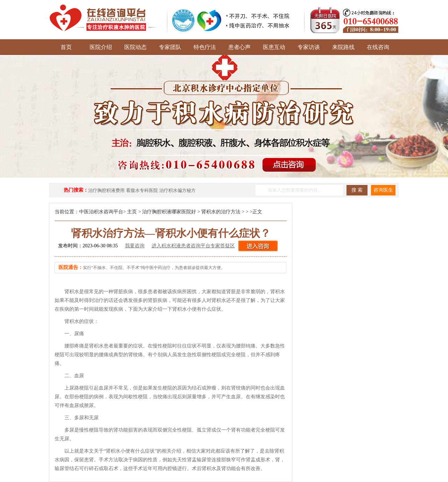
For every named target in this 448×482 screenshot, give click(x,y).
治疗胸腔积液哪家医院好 (169, 212)
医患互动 (274, 47)
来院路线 (343, 47)
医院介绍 (101, 47)
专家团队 (170, 47)
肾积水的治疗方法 (221, 212)
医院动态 (135, 47)
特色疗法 (205, 47)
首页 (66, 47)
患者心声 (239, 47)
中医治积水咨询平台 (101, 212)
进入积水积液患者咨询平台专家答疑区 (193, 246)
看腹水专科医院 (142, 190)
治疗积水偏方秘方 (177, 190)
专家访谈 (309, 47)
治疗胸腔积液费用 (106, 190)
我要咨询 (135, 246)
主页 (132, 212)
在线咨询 (378, 47)
